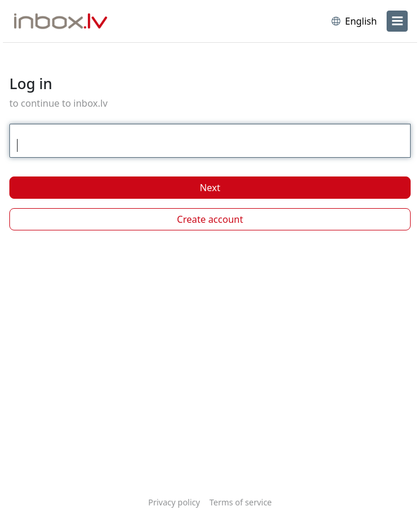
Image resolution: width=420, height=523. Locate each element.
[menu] (397, 21)
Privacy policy (174, 502)
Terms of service (240, 502)
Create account (210, 219)
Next (210, 188)
